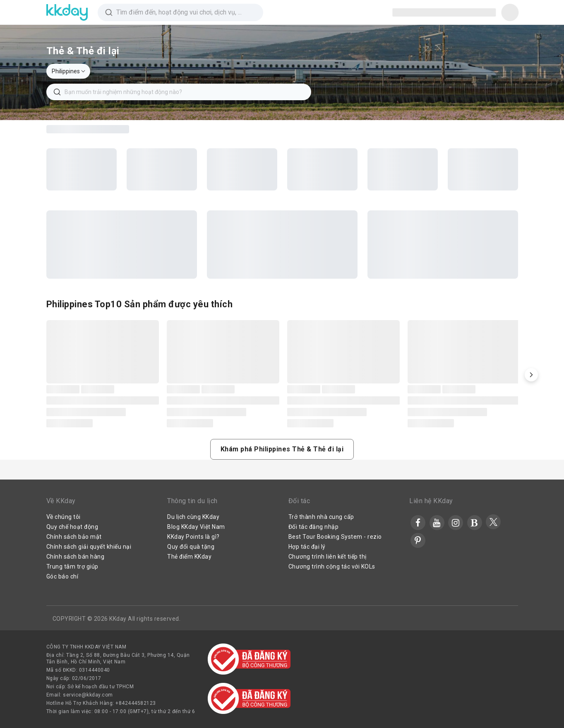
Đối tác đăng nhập (314, 527)
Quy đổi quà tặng (191, 547)
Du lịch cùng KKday (193, 517)
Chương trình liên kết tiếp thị (328, 557)
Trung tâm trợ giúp (72, 566)
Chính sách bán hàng (76, 557)
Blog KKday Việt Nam (196, 527)
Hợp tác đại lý (307, 547)
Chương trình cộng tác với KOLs (332, 566)
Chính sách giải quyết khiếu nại (89, 547)
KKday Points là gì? (193, 537)
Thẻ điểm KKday (189, 557)
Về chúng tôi (64, 517)
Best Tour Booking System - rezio (335, 537)
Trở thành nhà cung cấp (321, 517)
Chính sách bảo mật (74, 537)
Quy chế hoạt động (72, 527)
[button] (531, 375)
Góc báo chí (62, 576)
